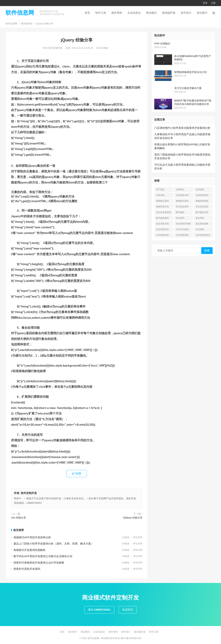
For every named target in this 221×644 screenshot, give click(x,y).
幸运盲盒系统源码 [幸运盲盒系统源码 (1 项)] (164, 213)
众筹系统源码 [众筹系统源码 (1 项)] (202, 195)
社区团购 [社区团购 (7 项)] (200, 229)
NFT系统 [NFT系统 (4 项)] (160, 190)
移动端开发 (169, 13)
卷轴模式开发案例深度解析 (30, 550)
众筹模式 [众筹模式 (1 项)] (180, 190)
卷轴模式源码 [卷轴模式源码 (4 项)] (162, 201)
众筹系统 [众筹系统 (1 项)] (160, 195)
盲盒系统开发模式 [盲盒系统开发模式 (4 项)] (183, 224)
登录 (205, 3)
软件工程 (101, 13)
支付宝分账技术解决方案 (188, 88)
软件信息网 (20, 13)
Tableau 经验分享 (133, 518)
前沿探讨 (202, 13)
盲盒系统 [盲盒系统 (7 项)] (200, 218)
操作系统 (117, 13)
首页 (87, 13)
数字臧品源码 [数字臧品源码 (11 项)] (162, 218)
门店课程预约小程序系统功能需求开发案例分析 (182, 128)
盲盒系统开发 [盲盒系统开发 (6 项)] (162, 224)
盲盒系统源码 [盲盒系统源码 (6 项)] (162, 229)
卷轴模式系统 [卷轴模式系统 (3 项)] (182, 201)
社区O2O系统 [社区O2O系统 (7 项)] (182, 229)
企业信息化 (134, 13)
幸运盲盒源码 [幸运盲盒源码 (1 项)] (182, 207)
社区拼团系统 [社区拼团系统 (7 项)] (182, 235)
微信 (99, 610)
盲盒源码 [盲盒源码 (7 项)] (180, 218)
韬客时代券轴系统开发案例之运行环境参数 (39, 563)
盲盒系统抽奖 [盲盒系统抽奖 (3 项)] (202, 224)
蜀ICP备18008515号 (131, 638)
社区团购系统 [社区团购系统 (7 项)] (162, 235)
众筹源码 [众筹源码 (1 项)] (200, 190)
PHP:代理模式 (162, 44)
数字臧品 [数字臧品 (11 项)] (180, 212)
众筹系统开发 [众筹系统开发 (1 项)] (182, 195)
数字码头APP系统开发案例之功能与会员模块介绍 (43, 556)
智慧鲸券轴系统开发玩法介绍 (190, 72)
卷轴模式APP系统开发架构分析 (32, 537)
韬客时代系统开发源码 (27, 569)
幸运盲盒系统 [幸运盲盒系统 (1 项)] (202, 207)
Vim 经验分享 (19, 518)
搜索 (207, 250)
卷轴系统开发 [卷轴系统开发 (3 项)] (162, 207)
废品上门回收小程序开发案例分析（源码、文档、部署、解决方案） (54, 544)
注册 (213, 3)
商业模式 (151, 13)
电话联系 (128, 610)
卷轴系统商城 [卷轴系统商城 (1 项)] (202, 201)
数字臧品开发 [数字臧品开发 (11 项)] (202, 212)
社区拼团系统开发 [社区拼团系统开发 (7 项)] (203, 236)
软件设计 (186, 13)
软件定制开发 (56, 48)
